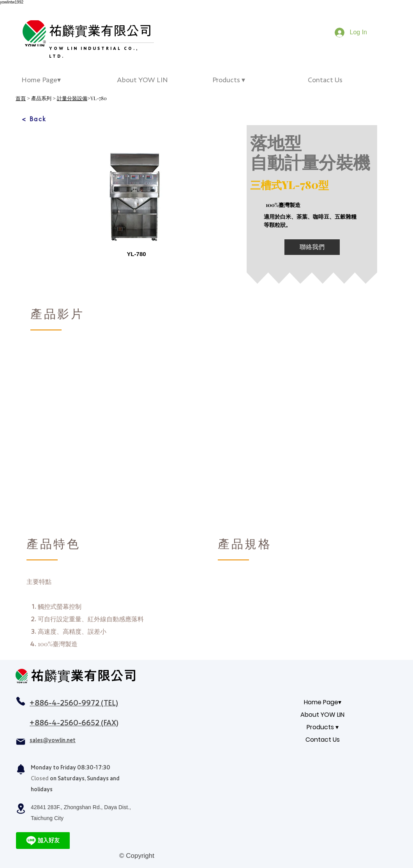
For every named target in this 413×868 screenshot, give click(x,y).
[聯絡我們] (312, 247)
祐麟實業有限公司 (101, 31)
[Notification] (21, 769)
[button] (254, 80)
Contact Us (322, 740)
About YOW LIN (322, 715)
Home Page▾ (322, 702)
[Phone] (21, 701)
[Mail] (21, 742)
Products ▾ (323, 727)
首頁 (21, 98)
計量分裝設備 (72, 98)
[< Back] (34, 119)
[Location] (21, 809)
